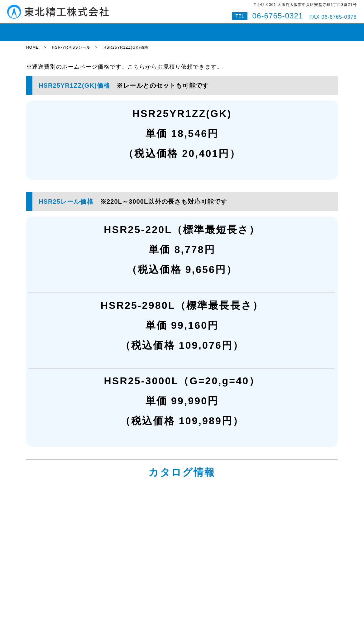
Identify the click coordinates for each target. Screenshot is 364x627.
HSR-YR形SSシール (71, 42)
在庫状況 (63, 29)
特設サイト (322, 29)
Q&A (296, 29)
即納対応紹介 (204, 29)
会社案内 (236, 29)
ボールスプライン (162, 29)
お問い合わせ (268, 29)
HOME (37, 29)
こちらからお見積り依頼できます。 (175, 61)
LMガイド (91, 29)
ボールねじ (122, 29)
